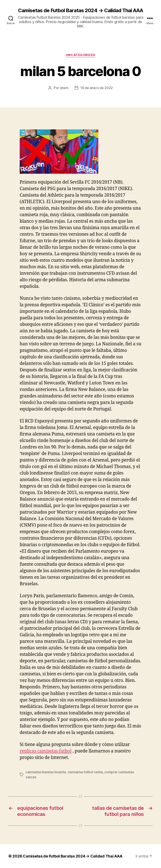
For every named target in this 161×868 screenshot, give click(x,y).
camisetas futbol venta (85, 772)
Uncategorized (80, 55)
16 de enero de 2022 (97, 88)
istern (64, 88)
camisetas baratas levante (46, 772)
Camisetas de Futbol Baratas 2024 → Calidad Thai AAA (80, 11)
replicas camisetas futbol (46, 751)
